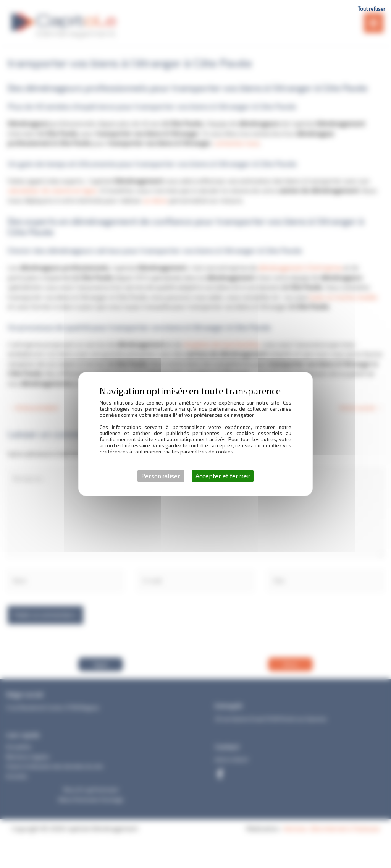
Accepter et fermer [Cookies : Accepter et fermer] (223, 476)
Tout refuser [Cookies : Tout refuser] (372, 9)
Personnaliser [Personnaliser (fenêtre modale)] (161, 476)
